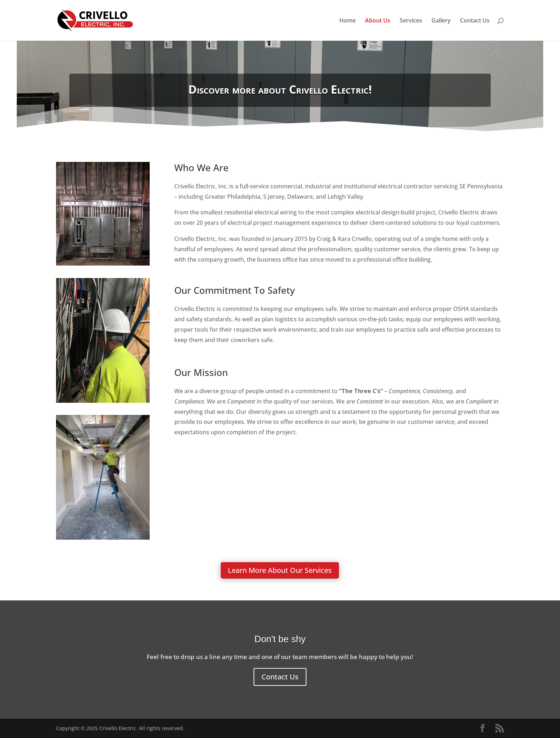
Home (347, 21)
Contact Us (475, 21)
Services (411, 21)
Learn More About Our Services (280, 570)
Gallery (441, 21)
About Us (378, 21)
